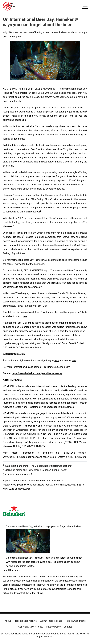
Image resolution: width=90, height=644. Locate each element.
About (8, 621)
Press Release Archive (25, 621)
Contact (68, 627)
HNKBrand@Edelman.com (56, 367)
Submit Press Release (51, 621)
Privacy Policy (53, 627)
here (25, 316)
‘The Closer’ (50, 218)
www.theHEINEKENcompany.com (20, 457)
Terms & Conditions (75, 621)
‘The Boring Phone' (42, 199)
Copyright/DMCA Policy (31, 627)
